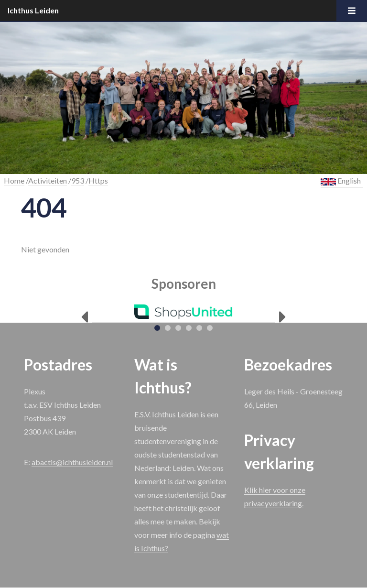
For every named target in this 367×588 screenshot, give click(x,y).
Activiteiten (48, 180)
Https (98, 180)
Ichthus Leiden (33, 10)
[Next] (283, 317)
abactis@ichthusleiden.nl (72, 462)
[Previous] (84, 317)
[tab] (157, 328)
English (341, 181)
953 (78, 180)
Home (14, 180)
